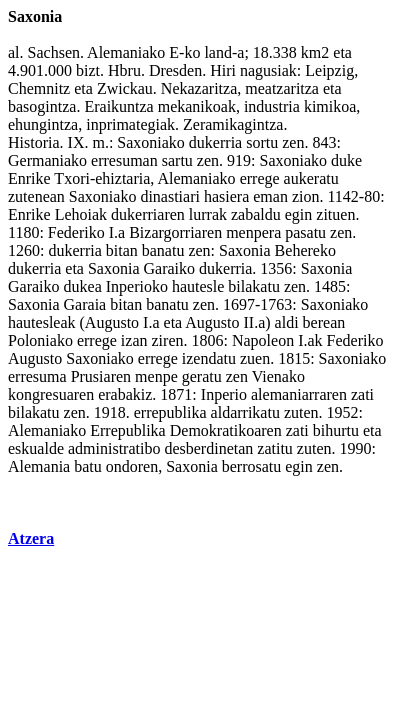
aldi (287, 322)
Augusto (112, 322)
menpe (156, 376)
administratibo (114, 448)
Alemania (39, 466)
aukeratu (311, 178)
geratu (202, 376)
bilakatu (254, 286)
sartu (177, 160)
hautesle (198, 286)
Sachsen (54, 52)
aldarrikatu (245, 412)
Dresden (175, 70)
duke (346, 160)
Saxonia (245, 250)
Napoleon (263, 340)
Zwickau (125, 88)
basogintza (42, 106)
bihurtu (336, 430)
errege (260, 178)
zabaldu (256, 214)
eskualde (36, 448)
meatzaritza (282, 88)
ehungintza (43, 124)
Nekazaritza (199, 88)
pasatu (305, 232)
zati (362, 394)
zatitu (275, 448)
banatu (163, 250)
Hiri (223, 70)
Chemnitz (39, 88)
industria (272, 106)
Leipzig (329, 70)
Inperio (224, 394)
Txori (72, 178)
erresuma (37, 376)
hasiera (226, 196)
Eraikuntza (118, 106)
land (218, 52)
